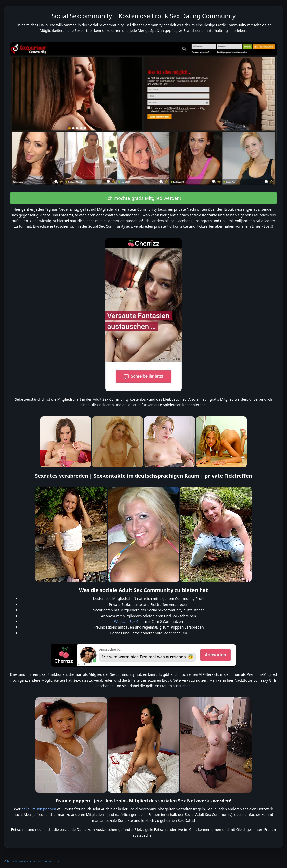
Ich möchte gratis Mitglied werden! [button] (143, 198)
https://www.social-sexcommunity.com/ (33, 861)
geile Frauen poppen (39, 809)
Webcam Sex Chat (129, 622)
